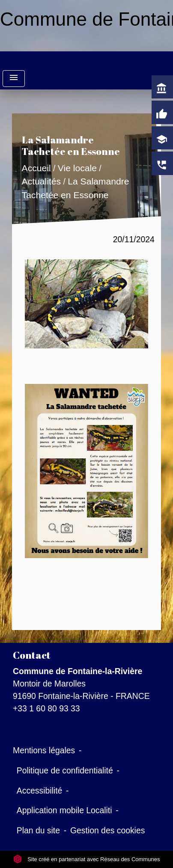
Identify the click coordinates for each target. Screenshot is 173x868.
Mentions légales (44, 750)
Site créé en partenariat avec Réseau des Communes (87, 859)
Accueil (36, 168)
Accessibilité (40, 791)
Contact (32, 655)
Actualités (42, 182)
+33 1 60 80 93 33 (46, 708)
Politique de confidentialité (65, 770)
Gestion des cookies (107, 830)
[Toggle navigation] (14, 79)
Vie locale (77, 168)
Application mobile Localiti (64, 810)
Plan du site (38, 830)
